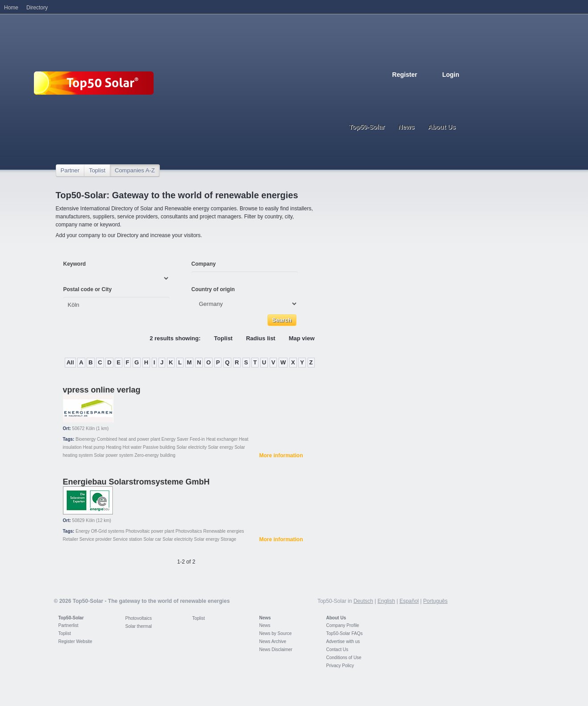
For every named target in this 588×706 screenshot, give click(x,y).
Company (204, 264)
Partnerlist (69, 625)
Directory (37, 8)
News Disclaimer (276, 650)
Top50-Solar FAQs (345, 633)
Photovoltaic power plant (150, 531)
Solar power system (114, 455)
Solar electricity (192, 447)
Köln (90, 428)
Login (450, 75)
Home (11, 8)
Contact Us (337, 650)
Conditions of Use (344, 658)
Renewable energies (223, 531)
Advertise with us (343, 641)
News (265, 618)
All (70, 362)
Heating (113, 447)
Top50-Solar (71, 618)
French (417, 88)
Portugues (446, 88)
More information (281, 455)
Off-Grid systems (108, 531)
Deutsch (397, 88)
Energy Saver (175, 439)
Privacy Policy (340, 666)
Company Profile (343, 625)
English (407, 88)
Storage (228, 539)
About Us (336, 618)
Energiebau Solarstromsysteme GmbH (136, 482)
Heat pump (94, 447)
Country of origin (213, 289)
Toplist (97, 170)
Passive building (159, 447)
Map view (302, 338)
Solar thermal (139, 626)
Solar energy (221, 447)
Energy (83, 531)
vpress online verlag (102, 390)
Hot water (132, 447)
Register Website (75, 641)
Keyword (75, 264)
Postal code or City (88, 289)
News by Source (276, 633)
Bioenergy (85, 439)
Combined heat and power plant (129, 439)
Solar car (152, 539)
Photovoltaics (189, 531)
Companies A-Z (135, 170)
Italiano (436, 88)
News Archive (273, 641)
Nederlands (456, 88)
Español (409, 601)
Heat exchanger (222, 439)
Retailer (71, 539)
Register (405, 75)
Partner (70, 170)
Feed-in (197, 439)
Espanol (426, 88)
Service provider (96, 539)
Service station (128, 539)
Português (436, 601)
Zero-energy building (155, 455)
